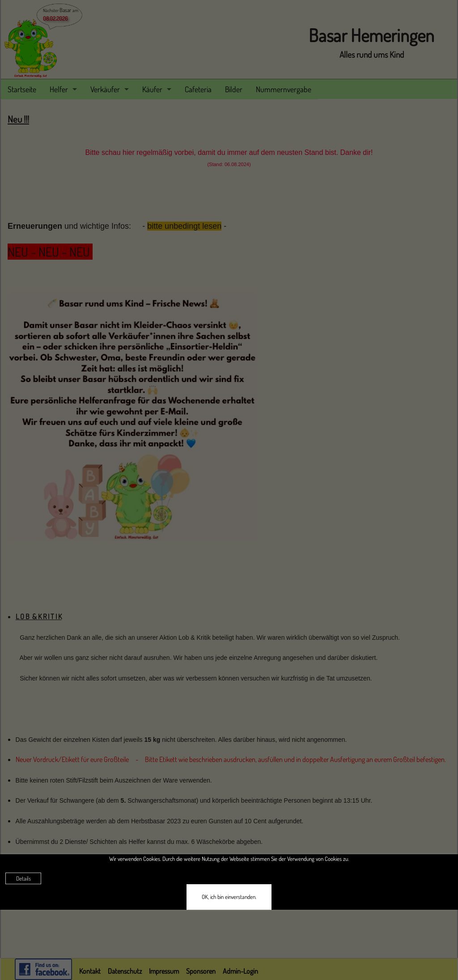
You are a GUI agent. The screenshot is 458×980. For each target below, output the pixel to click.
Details (23, 878)
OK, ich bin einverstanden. (229, 897)
